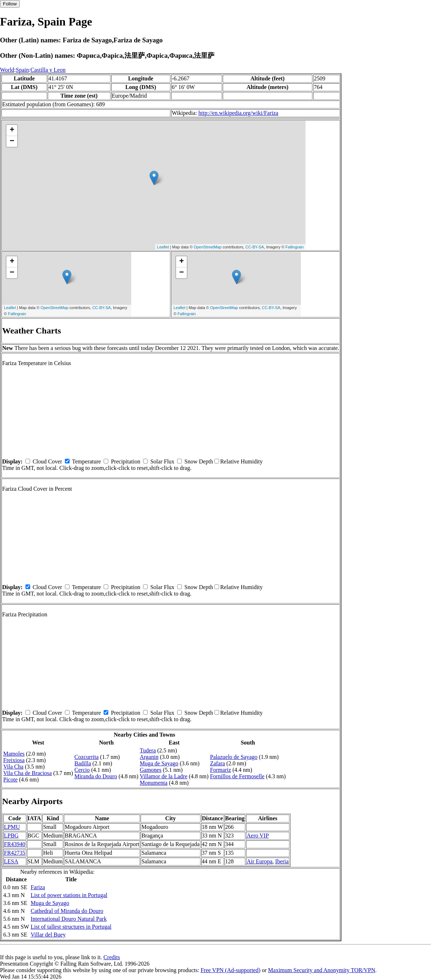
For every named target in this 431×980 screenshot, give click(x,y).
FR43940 (15, 844)
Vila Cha (13, 767)
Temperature (87, 461)
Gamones (151, 770)
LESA (11, 861)
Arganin (149, 757)
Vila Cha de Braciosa (27, 773)
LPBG (11, 836)
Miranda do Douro (96, 776)
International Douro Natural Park (68, 919)
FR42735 (15, 853)
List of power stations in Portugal (69, 895)
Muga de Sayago (159, 763)
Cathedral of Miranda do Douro (67, 911)
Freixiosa (14, 760)
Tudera (148, 750)
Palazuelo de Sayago (234, 757)
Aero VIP (258, 836)
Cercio (82, 770)
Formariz (221, 770)
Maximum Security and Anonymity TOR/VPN (322, 970)
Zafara (218, 763)
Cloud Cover (47, 461)
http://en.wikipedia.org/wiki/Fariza (238, 113)
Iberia (282, 861)
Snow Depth (199, 461)
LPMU (12, 827)
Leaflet (163, 247)
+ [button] (12, 130)
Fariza (38, 887)
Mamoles (14, 754)
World (7, 70)
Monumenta (154, 783)
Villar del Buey (48, 935)
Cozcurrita (87, 757)
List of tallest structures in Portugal (71, 927)
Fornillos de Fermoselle (237, 776)
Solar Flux (162, 461)
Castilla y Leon (48, 70)
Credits (112, 957)
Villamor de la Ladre (164, 776)
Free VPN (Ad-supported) (230, 970)
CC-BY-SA (255, 247)
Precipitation (125, 461)
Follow (10, 4)
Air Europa (260, 861)
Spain (22, 70)
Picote (10, 780)
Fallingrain (295, 247)
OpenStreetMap (208, 247)
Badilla (83, 763)
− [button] (12, 141)
